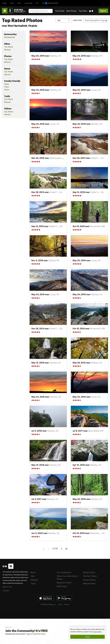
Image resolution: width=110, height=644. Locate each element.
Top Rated (9, 47)
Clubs (33, 583)
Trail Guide (60, 11)
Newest (7, 50)
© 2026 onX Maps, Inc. (48, 604)
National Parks (89, 583)
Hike (19, 3)
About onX (7, 587)
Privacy (67, 604)
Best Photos (72, 11)
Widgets (34, 580)
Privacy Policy (97, 632)
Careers (6, 590)
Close (87, 637)
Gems (7, 90)
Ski (37, 3)
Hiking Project (89, 572)
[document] (87, 633)
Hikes (7, 84)
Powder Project (89, 580)
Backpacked (9, 37)
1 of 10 (55, 548)
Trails (6, 87)
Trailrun (29, 3)
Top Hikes (83, 11)
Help (33, 576)
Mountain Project (64, 583)
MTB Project (62, 586)
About (33, 572)
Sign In (103, 11)
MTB (12, 3)
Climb (4, 3)
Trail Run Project (90, 576)
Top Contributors (64, 572)
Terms (60, 604)
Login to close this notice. (36, 634)
